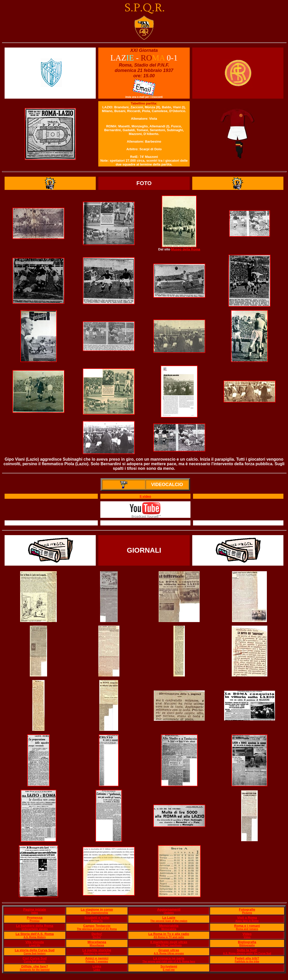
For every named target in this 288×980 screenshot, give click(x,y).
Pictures (247, 913)
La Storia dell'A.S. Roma (35, 934)
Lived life (35, 945)
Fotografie (247, 909)
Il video (145, 496)
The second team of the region (169, 921)
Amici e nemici (97, 958)
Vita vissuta (35, 942)
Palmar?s (97, 921)
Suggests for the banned (35, 970)
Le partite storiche (97, 950)
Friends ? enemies (97, 962)
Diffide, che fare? (35, 966)
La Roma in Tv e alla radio (169, 934)
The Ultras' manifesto (169, 945)
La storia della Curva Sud (35, 950)
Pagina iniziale (35, 909)
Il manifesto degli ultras (169, 942)
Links (97, 966)
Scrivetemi (169, 966)
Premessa (35, 918)
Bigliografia (247, 942)
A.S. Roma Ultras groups (169, 953)
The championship (97, 913)
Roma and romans (247, 929)
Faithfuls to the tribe (247, 962)
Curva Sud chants (35, 962)
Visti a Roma (247, 918)
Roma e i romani (247, 926)
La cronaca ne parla (169, 958)
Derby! (97, 934)
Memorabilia (169, 926)
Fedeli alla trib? (247, 958)
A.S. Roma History (35, 937)
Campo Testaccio (97, 926)
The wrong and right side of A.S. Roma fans (169, 962)
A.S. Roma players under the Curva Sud (247, 953)
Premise (35, 921)
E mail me (169, 970)
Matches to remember (97, 953)
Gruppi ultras (169, 950)
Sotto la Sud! (247, 950)
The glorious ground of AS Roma (97, 929)
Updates (169, 913)
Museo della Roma (186, 249)
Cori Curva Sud (35, 958)
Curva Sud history (35, 953)
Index (35, 913)
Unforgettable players (35, 929)
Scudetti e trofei (97, 918)
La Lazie (169, 918)
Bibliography (247, 945)
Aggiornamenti (169, 909)
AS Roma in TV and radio (169, 937)
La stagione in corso (97, 909)
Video (247, 934)
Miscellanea (97, 942)
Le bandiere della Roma (35, 926)
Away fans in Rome (247, 921)
